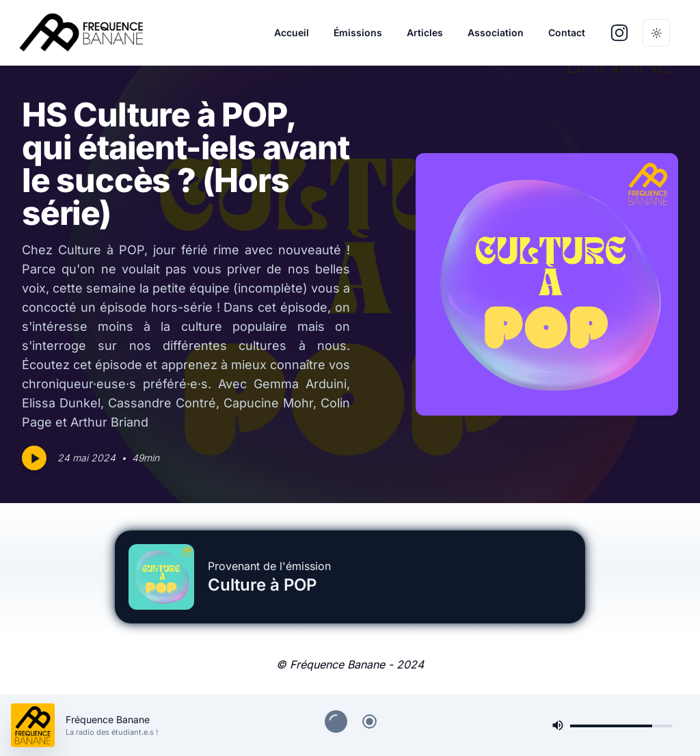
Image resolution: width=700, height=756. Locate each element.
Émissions (358, 32)
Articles (425, 32)
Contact (567, 32)
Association (496, 32)
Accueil (292, 32)
